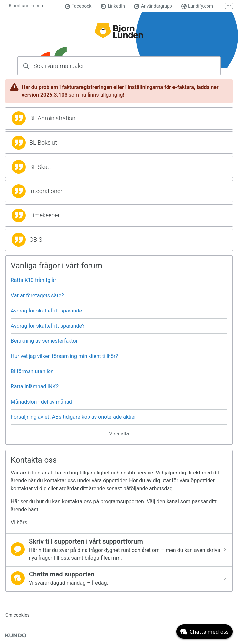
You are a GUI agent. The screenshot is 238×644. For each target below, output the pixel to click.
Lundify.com (197, 6)
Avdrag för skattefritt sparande (46, 311)
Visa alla (119, 434)
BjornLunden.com (25, 6)
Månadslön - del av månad (41, 402)
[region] (119, 118)
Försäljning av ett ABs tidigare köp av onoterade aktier (73, 417)
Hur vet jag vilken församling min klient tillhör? (64, 356)
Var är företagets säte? (37, 296)
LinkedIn (113, 6)
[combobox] (119, 66)
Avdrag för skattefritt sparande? (48, 326)
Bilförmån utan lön (32, 371)
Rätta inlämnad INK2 (35, 386)
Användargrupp (153, 6)
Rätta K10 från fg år (33, 280)
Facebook (78, 6)
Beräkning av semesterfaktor (44, 341)
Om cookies (17, 615)
